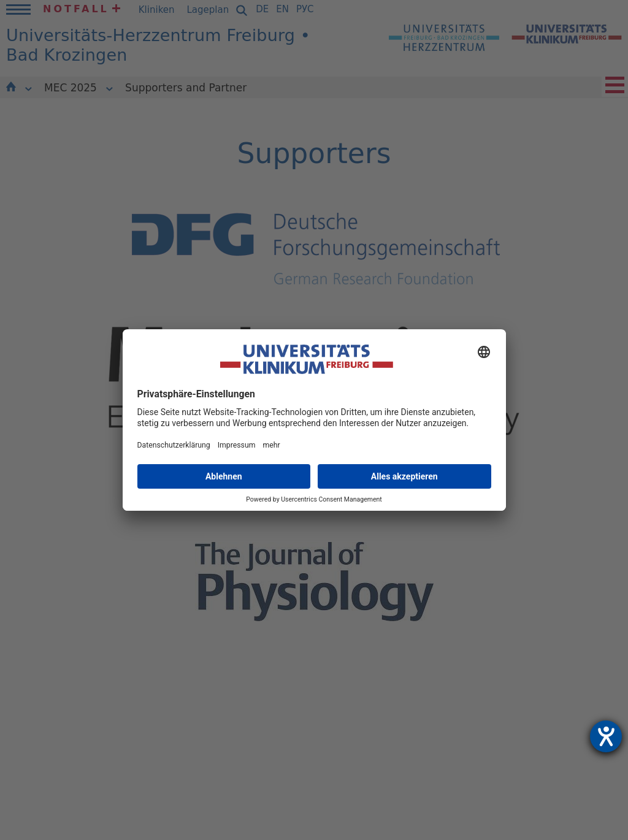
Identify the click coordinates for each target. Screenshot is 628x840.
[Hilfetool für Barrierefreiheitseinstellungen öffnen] (606, 736)
